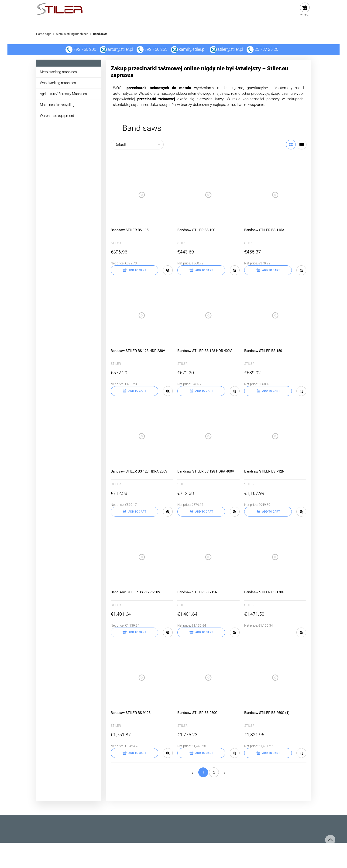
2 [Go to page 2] (214, 772)
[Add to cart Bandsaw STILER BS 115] (135, 270)
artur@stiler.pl (120, 49)
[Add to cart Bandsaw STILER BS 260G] (201, 753)
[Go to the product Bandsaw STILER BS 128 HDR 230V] (142, 316)
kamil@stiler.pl (192, 49)
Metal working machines (58, 72)
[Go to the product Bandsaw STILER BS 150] (275, 316)
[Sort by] (137, 145)
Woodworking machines (58, 83)
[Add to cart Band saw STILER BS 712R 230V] (135, 632)
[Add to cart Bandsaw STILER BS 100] (201, 270)
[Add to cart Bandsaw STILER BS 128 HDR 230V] (135, 391)
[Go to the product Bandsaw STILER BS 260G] (208, 678)
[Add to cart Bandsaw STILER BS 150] (268, 391)
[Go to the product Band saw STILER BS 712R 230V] (142, 557)
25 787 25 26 (262, 49)
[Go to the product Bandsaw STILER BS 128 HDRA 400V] (208, 436)
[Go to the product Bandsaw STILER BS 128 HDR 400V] (208, 316)
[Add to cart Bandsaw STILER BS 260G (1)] (268, 753)
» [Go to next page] (225, 772)
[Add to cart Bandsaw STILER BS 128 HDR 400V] (201, 391)
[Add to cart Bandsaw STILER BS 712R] (201, 632)
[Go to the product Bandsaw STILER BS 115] (142, 195)
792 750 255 (152, 49)
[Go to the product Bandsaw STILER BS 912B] (142, 678)
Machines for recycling (57, 105)
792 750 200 (81, 49)
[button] (168, 270)
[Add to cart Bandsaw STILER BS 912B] (135, 753)
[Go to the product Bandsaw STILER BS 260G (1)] (275, 678)
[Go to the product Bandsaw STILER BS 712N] (275, 436)
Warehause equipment (57, 116)
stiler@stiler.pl (230, 49)
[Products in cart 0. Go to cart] (305, 9)
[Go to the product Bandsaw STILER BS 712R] (208, 557)
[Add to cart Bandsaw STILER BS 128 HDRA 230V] (135, 512)
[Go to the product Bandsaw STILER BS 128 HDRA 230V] (142, 436)
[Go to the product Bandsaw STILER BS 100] (208, 195)
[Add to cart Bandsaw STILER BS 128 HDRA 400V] (201, 512)
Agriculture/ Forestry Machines (63, 94)
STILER (116, 243)
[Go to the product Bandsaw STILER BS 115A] (275, 195)
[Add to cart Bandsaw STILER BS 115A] (268, 270)
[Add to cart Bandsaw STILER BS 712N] (268, 512)
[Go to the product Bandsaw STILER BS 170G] (275, 557)
